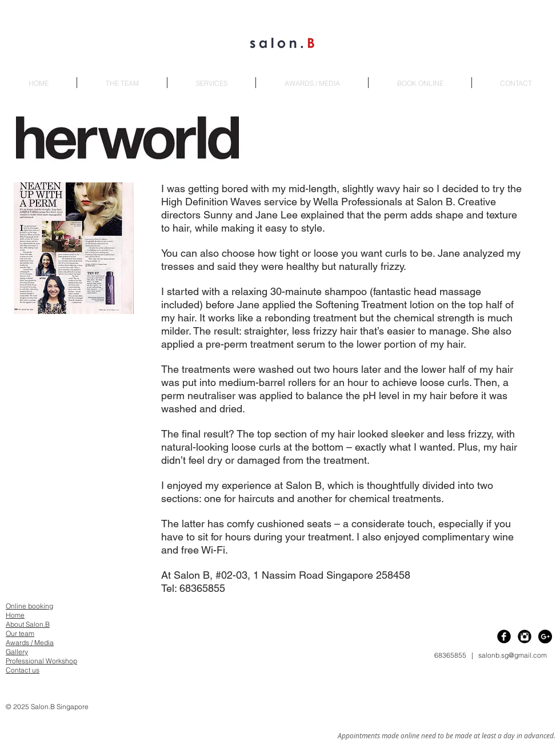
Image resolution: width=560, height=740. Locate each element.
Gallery (17, 652)
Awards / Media (30, 642)
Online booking (29, 606)
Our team (20, 633)
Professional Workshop (41, 661)
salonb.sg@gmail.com (513, 655)
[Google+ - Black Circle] (545, 636)
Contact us (23, 670)
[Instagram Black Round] (525, 636)
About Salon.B (28, 624)
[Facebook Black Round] (504, 636)
